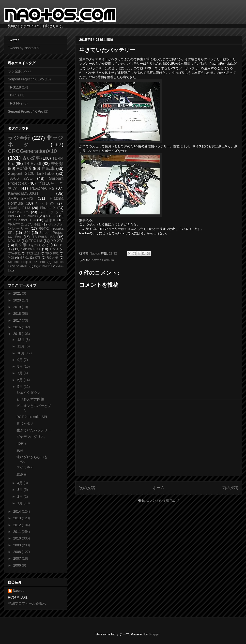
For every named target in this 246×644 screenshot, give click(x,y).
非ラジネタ (36, 141)
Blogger (154, 634)
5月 (20, 387)
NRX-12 (14, 241)
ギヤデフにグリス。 (32, 437)
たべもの (45, 203)
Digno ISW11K (43, 266)
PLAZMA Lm (18, 212)
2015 (18, 334)
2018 (18, 314)
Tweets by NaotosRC (24, 48)
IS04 (27, 233)
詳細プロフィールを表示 (27, 603)
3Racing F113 (19, 208)
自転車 (48, 169)
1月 (20, 503)
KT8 (38, 258)
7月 (20, 373)
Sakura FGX (31, 249)
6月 (20, 380)
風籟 (20, 450)
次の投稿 (87, 488)
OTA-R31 (14, 254)
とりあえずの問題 (30, 399)
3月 (20, 490)
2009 (18, 545)
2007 (18, 558)
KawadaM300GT (23, 193)
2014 (18, 511)
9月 (20, 360)
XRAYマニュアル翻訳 (25, 224)
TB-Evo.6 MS (44, 237)
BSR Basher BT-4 (22, 220)
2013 (18, 518)
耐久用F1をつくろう (32, 245)
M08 (11, 258)
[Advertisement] (159, 438)
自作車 (50, 220)
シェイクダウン (29, 392)
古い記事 (31, 158)
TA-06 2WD (20, 178)
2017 (18, 320)
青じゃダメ (25, 423)
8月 (20, 366)
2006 (18, 565)
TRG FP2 (15, 103)
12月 (21, 340)
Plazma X (48, 208)
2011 (18, 532)
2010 (18, 538)
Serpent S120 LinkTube (31, 173)
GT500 (51, 216)
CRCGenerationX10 (32, 151)
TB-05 (13, 95)
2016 (18, 327)
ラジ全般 (15, 71)
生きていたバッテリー (34, 430)
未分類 (57, 164)
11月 (21, 346)
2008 (18, 552)
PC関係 (24, 169)
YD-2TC (57, 241)
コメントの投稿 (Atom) (163, 501)
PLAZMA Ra (42, 188)
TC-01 (54, 249)
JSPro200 (30, 216)
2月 (20, 496)
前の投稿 (230, 488)
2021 (18, 293)
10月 (21, 353)
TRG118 (14, 87)
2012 (18, 525)
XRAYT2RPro (20, 198)
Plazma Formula (102, 260)
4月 (20, 483)
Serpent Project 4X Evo (26, 79)
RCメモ (53, 258)
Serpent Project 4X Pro (25, 111)
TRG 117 (33, 254)
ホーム (159, 488)
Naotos (19, 591)
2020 (18, 300)
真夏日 (22, 475)
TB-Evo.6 (33, 164)
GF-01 (24, 258)
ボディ (22, 444)
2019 (18, 307)
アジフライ (25, 468)
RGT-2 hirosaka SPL (32, 417)
